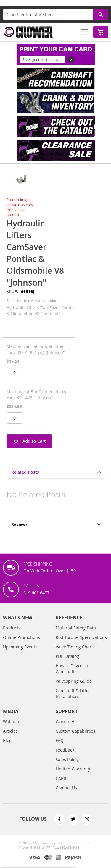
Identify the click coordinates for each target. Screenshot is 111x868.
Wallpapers (14, 727)
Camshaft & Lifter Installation (73, 699)
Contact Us (66, 794)
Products (12, 634)
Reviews (19, 524)
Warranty (65, 727)
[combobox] (55, 14)
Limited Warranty (73, 775)
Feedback (65, 756)
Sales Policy (67, 765)
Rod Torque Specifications (81, 643)
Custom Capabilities (75, 737)
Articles (10, 737)
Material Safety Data (76, 634)
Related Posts (25, 472)
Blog (7, 746)
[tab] (55, 472)
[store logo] (28, 32)
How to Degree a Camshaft (72, 675)
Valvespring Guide (74, 687)
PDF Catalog (67, 662)
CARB (61, 784)
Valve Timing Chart (74, 653)
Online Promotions (21, 643)
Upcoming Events (20, 653)
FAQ (60, 746)
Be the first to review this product (32, 301)
